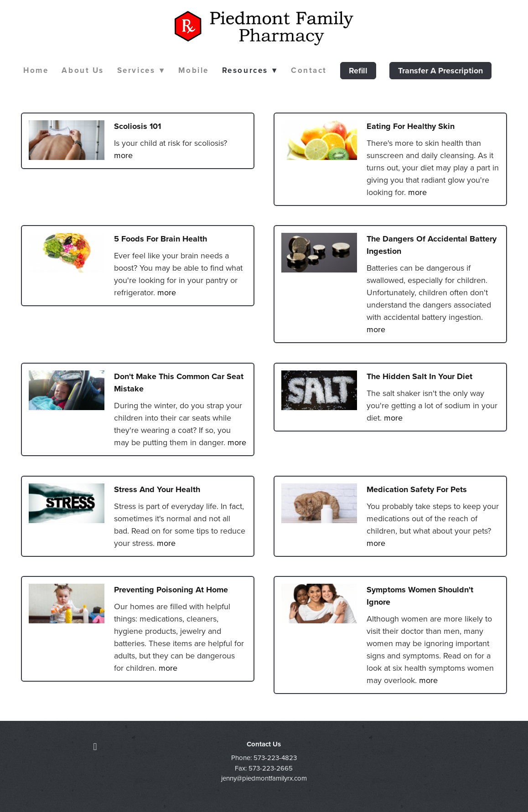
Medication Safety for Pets (417, 489)
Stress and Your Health (157, 489)
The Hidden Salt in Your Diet (419, 376)
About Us (83, 70)
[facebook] (95, 746)
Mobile (194, 70)
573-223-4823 (275, 758)
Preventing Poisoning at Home (171, 590)
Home (36, 70)
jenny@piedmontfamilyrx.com (264, 778)
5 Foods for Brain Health (160, 239)
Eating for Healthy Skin (411, 126)
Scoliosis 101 (137, 126)
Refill (358, 71)
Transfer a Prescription (440, 71)
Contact (309, 70)
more (123, 155)
